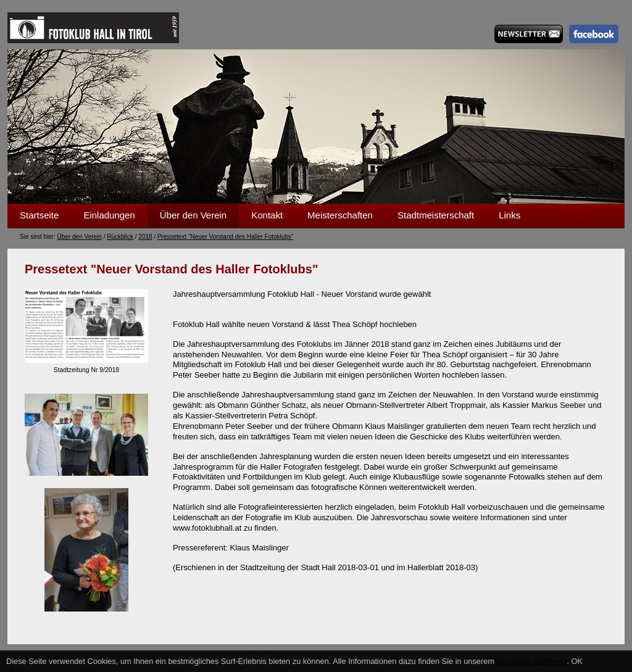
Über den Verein (193, 215)
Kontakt (267, 215)
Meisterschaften (340, 215)
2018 (145, 237)
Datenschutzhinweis (532, 661)
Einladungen (109, 215)
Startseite (39, 215)
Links (509, 215)
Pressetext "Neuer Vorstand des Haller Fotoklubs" (226, 237)
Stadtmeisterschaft (436, 215)
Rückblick (120, 237)
